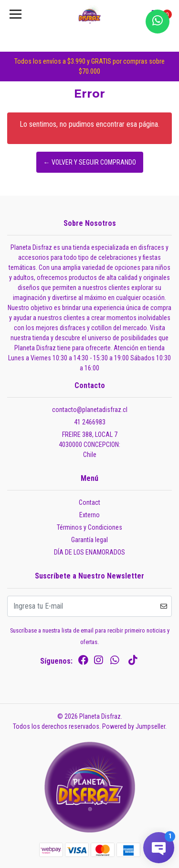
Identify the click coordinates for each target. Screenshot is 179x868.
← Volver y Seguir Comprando (90, 162)
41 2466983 (90, 422)
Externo (89, 515)
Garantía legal (89, 540)
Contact (89, 502)
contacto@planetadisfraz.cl (90, 410)
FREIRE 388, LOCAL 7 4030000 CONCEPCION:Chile (89, 445)
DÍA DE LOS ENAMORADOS (89, 552)
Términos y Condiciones (89, 527)
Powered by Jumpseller (134, 726)
